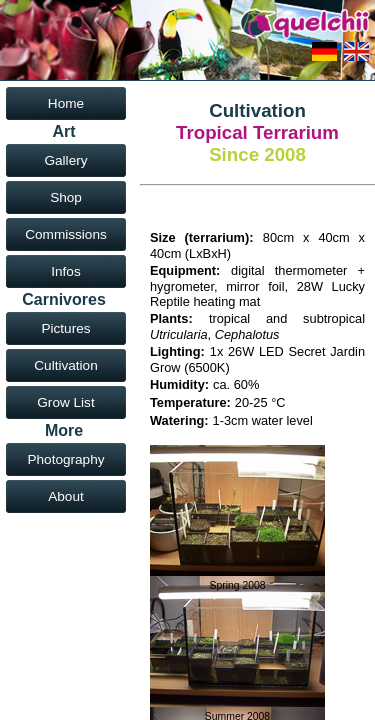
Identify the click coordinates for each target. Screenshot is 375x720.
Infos (65, 271)
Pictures (65, 328)
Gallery (65, 160)
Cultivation (65, 365)
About (66, 496)
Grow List (65, 402)
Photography (65, 459)
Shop (66, 197)
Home (66, 103)
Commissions (66, 234)
